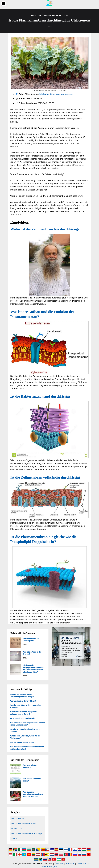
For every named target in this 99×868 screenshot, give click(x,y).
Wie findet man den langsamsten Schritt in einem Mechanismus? (28, 724)
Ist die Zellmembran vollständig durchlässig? (45, 477)
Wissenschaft (18, 818)
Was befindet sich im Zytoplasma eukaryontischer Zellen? (24, 713)
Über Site (59, 863)
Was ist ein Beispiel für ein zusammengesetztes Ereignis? (23, 696)
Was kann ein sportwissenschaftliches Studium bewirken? (33, 794)
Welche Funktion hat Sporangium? (31, 640)
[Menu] (4, 4)
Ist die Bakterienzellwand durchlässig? (40, 396)
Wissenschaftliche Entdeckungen (27, 834)
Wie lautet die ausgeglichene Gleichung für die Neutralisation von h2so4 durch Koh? (33, 669)
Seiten (14, 839)
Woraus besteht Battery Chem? (23, 701)
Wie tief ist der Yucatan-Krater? (23, 742)
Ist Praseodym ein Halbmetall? (23, 718)
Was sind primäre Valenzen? (30, 766)
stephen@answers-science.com (57, 94)
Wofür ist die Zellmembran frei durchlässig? (45, 229)
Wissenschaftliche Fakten (23, 823)
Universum (17, 828)
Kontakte (70, 863)
